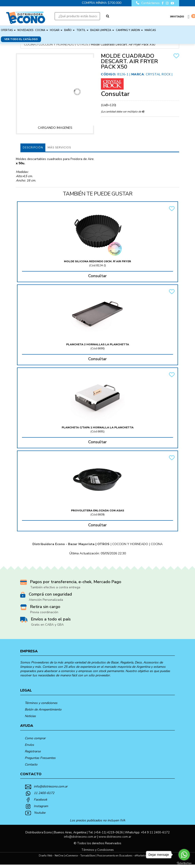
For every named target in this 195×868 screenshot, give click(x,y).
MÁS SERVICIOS (59, 148)
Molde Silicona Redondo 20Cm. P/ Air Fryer (97, 261)
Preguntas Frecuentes (40, 758)
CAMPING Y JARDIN (129, 30)
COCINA (42, 30)
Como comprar (35, 738)
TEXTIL (82, 30)
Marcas (150, 30)
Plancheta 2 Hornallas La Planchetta (98, 344)
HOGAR (56, 30)
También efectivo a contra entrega (55, 587)
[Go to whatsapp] (184, 855)
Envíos (29, 745)
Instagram (41, 806)
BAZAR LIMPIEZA (102, 30)
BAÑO (69, 30)
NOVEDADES (25, 30)
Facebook (40, 800)
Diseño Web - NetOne (51, 856)
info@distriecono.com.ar (51, 786)
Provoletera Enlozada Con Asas (97, 510)
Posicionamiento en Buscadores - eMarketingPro (124, 856)
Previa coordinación (44, 612)
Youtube (40, 813)
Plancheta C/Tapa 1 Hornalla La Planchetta (98, 427)
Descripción (33, 148)
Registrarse (33, 751)
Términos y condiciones (41, 703)
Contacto (31, 764)
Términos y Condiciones (98, 850)
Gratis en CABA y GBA (47, 625)
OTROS (83, 44)
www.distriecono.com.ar (115, 837)
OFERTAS (8, 30)
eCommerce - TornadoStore (80, 856)
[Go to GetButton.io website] (184, 863)
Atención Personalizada (46, 600)
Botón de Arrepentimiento (43, 709)
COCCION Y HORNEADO (56, 44)
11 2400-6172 (44, 793)
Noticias (30, 716)
